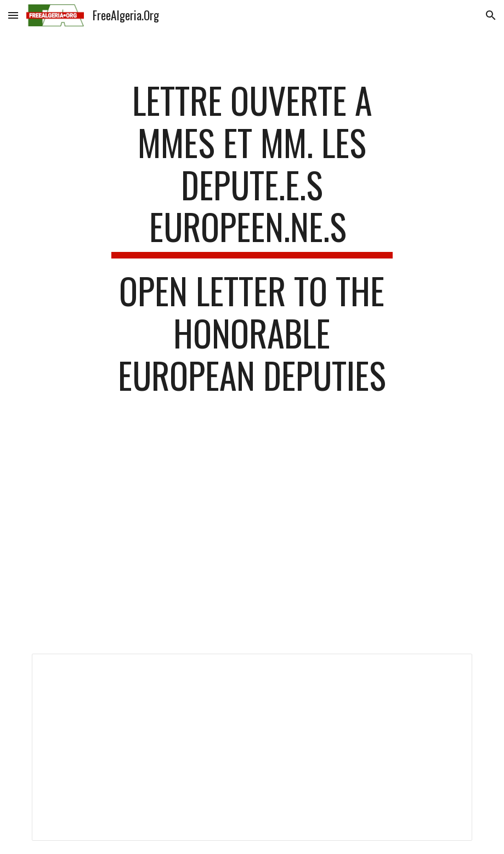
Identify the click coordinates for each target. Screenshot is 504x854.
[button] (13, 15)
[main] (252, 243)
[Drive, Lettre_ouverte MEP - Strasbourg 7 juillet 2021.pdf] (252, 548)
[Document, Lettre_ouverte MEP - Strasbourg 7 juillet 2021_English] (252, 747)
